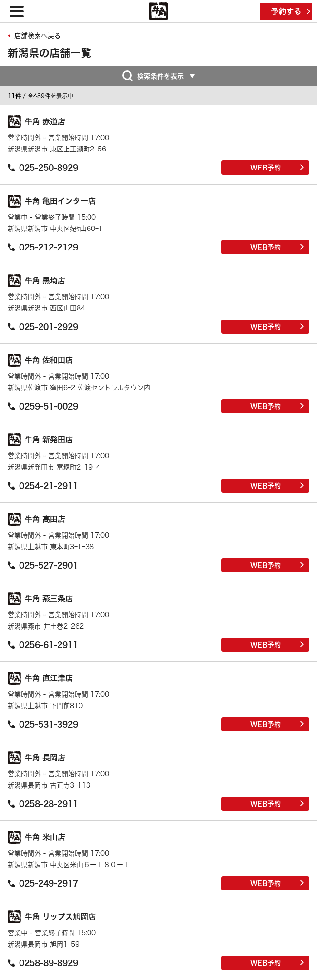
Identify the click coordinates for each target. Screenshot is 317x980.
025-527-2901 (43, 565)
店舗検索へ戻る (38, 36)
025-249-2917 (43, 883)
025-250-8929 (43, 168)
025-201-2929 (43, 327)
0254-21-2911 (43, 486)
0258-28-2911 (43, 804)
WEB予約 (277, 168)
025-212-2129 (43, 247)
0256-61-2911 (43, 645)
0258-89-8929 (43, 963)
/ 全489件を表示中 (40, 96)
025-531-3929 (43, 724)
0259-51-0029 (43, 406)
